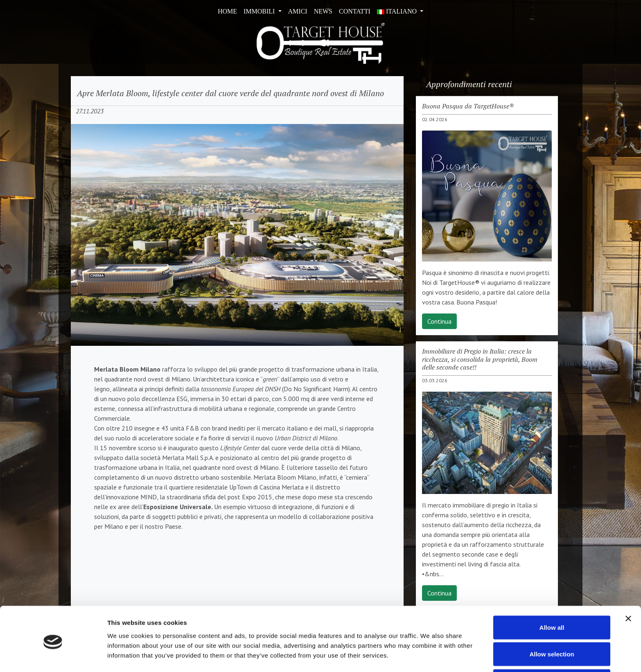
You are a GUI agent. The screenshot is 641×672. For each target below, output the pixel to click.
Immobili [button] (260, 11)
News (323, 11)
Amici (298, 11)
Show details (430, 651)
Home (227, 11)
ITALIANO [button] (398, 11)
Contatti (355, 11)
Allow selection (552, 624)
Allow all (552, 596)
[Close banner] (628, 588)
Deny (552, 650)
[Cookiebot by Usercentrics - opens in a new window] (53, 656)
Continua (439, 321)
